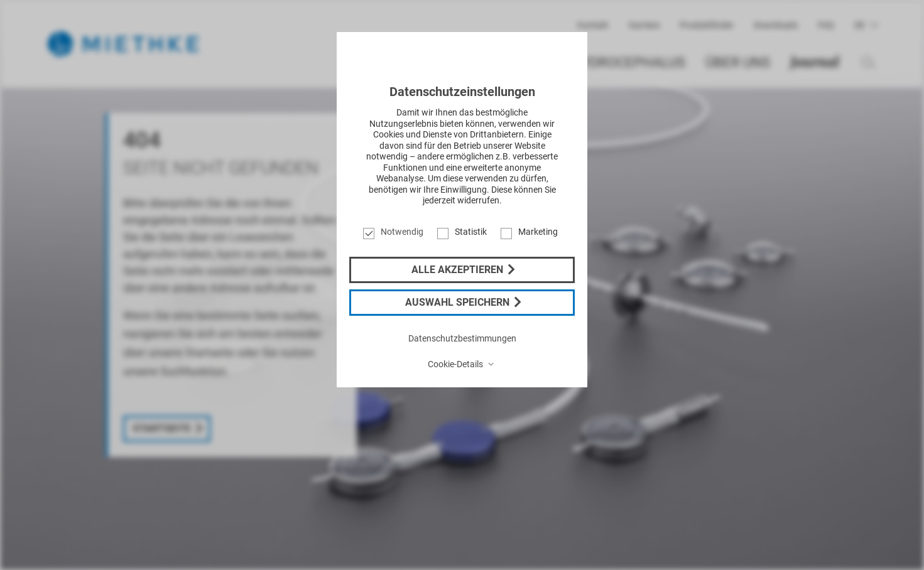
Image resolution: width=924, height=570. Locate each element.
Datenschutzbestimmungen (462, 338)
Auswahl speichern (459, 302)
